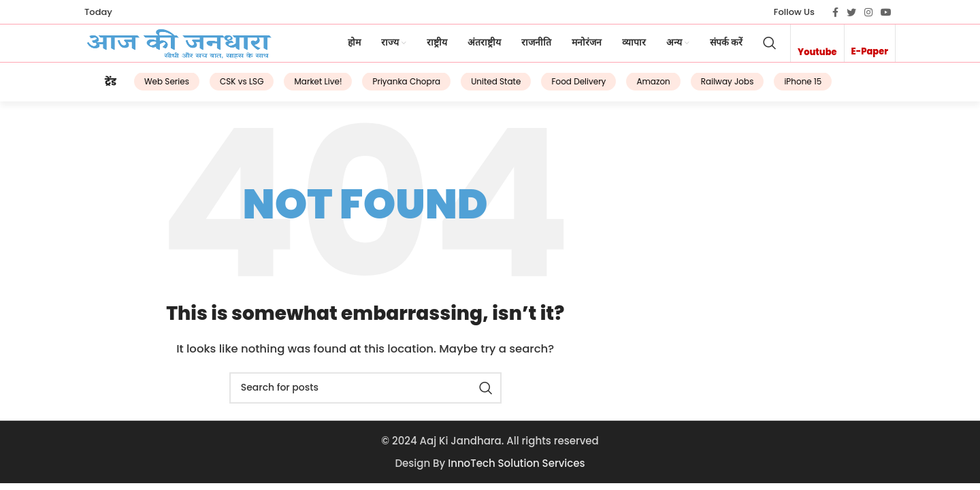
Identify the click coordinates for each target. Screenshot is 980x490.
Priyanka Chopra (387, 89)
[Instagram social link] (868, 12)
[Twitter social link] (851, 12)
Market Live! (298, 89)
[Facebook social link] (835, 12)
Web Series (147, 89)
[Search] (770, 48)
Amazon (633, 89)
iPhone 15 (783, 89)
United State (476, 89)
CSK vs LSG (222, 89)
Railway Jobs (708, 89)
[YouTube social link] (886, 12)
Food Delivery (559, 89)
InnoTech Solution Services (516, 469)
